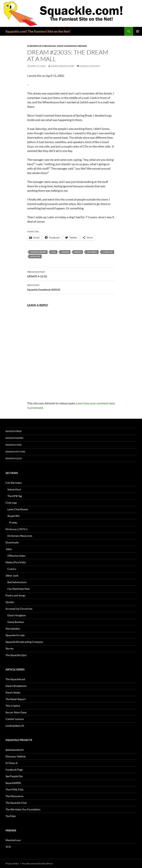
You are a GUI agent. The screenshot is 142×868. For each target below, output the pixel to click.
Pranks (13, 522)
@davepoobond (15, 750)
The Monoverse (14, 796)
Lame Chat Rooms (18, 509)
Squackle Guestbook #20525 (71, 287)
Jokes (9, 549)
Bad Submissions (17, 582)
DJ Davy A (12, 763)
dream (78, 252)
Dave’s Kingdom (17, 615)
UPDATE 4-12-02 (71, 274)
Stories (10, 648)
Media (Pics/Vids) (16, 562)
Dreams (82, 46)
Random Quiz (14, 458)
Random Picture (15, 452)
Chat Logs (11, 503)
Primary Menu (138, 31)
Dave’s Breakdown (16, 686)
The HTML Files (15, 789)
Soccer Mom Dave (16, 712)
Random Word (14, 438)
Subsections (14, 489)
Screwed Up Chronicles (42, 46)
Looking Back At (15, 726)
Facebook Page (14, 770)
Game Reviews (16, 622)
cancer (65, 252)
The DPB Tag (15, 496)
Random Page (14, 431)
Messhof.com (13, 840)
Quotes (10, 602)
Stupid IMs (13, 516)
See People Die (14, 776)
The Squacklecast (15, 679)
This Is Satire (13, 706)
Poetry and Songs (15, 595)
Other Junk (12, 576)
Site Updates (13, 629)
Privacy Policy (12, 863)
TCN (8, 847)
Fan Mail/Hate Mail (18, 589)
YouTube (11, 816)
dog (54, 252)
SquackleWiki (13, 783)
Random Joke (14, 445)
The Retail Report (16, 699)
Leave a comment (90, 66)
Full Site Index (14, 483)
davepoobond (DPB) (62, 66)
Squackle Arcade (15, 635)
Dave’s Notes (13, 692)
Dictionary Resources (20, 536)
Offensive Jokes (16, 556)
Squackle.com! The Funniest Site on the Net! (38, 31)
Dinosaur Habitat (16, 756)
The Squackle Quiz (16, 655)
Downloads (12, 542)
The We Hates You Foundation (23, 809)
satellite (35, 256)
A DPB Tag (108, 252)
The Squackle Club (16, 803)
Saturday (92, 252)
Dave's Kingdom (67, 46)
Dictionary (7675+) (16, 529)
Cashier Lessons (15, 719)
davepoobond (38, 252)
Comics (12, 569)
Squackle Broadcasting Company (24, 642)
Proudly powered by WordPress (37, 863)
